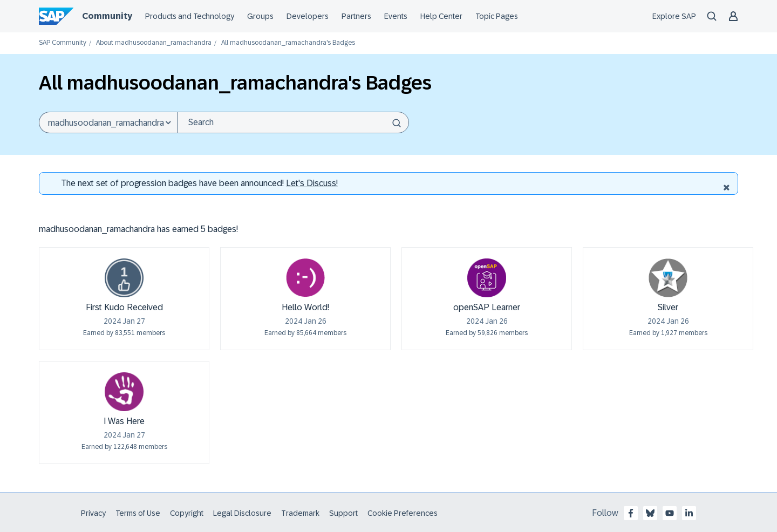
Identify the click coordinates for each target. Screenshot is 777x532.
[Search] (293, 122)
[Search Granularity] (108, 122)
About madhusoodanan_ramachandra (154, 43)
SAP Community (63, 43)
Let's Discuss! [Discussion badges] (312, 183)
